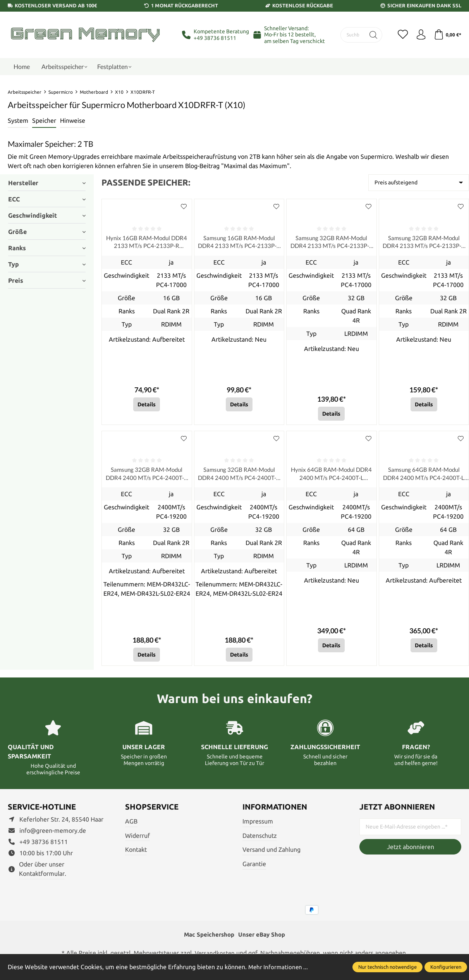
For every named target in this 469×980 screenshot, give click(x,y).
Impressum (258, 824)
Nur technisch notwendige (387, 967)
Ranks (47, 248)
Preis (47, 280)
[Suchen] (369, 35)
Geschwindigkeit (47, 215)
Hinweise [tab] (73, 120)
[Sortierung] (419, 183)
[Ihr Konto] (419, 35)
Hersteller (47, 183)
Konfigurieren (446, 967)
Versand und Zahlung (271, 853)
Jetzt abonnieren (411, 850)
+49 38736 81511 (215, 38)
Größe (47, 232)
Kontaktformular (42, 877)
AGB (131, 824)
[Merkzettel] (399, 35)
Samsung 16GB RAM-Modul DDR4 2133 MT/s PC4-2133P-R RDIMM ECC (239, 243)
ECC (47, 199)
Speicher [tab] (44, 120)
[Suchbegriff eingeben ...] (351, 35)
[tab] (18, 121)
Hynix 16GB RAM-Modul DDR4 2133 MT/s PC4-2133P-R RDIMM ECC (147, 243)
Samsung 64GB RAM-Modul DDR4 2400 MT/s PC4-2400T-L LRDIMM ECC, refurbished (424, 477)
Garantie (254, 867)
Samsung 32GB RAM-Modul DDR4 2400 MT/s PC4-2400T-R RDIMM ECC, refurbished (147, 477)
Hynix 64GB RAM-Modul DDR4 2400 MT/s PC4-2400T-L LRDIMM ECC (331, 477)
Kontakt (136, 853)
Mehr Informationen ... (279, 967)
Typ (47, 264)
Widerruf (137, 839)
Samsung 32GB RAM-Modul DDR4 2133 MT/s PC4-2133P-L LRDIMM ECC (331, 243)
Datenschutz (260, 839)
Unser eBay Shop (263, 938)
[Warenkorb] (447, 35)
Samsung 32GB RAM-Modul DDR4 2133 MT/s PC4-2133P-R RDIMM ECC (424, 243)
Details (147, 406)
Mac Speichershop (208, 938)
